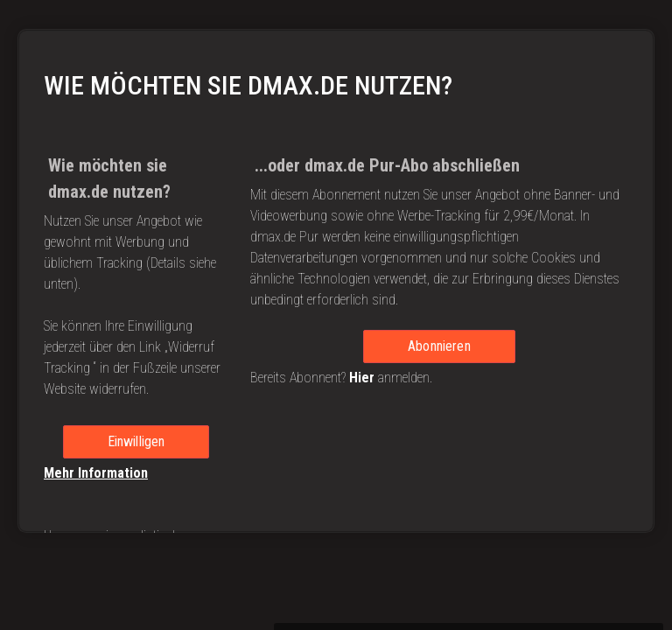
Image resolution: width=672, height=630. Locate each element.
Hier (362, 387)
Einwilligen (136, 451)
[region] (336, 253)
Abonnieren (439, 356)
